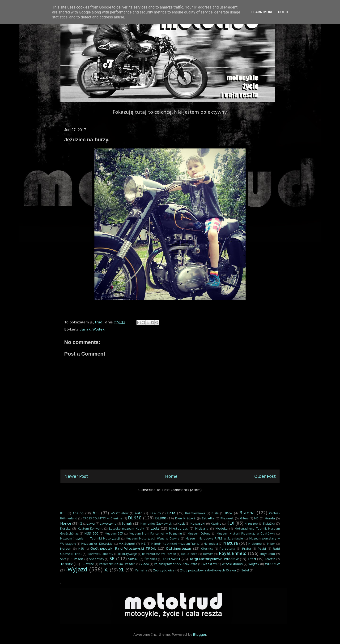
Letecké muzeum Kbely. (127, 529)
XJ (106, 570)
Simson (77, 559)
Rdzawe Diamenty (100, 554)
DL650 (135, 518)
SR (112, 559)
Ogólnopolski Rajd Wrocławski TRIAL (123, 548)
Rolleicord (189, 554)
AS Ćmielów (120, 513)
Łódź (155, 528)
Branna (247, 513)
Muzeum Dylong (199, 533)
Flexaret (227, 518)
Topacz (66, 564)
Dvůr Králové (185, 518)
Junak (86, 329)
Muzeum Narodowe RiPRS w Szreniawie (214, 538)
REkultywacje (128, 554)
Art (96, 513)
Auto (139, 513)
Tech (252, 559)
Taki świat (171, 559)
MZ (143, 544)
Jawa (91, 523)
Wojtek (99, 329)
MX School (127, 544)
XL (122, 570)
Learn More (262, 12)
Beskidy (155, 513)
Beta (171, 513)
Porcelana (227, 548)
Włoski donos (232, 564)
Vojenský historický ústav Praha (176, 564)
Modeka (222, 528)
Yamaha (141, 570)
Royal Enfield (233, 553)
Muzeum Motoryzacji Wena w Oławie (153, 538)
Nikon (271, 544)
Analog (78, 513)
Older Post (265, 476)
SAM (63, 559)
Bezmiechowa (195, 513)
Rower (208, 554)
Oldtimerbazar (179, 548)
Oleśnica (207, 549)
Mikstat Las (178, 528)
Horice (66, 523)
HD (256, 518)
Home (171, 476)
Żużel (245, 570)
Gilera (244, 518)
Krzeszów (251, 524)
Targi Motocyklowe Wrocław (214, 559)
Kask (181, 523)
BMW (229, 513)
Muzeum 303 (114, 533)
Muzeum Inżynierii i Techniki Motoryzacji (90, 538)
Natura (231, 543)
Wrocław (272, 564)
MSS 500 (91, 533)
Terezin (270, 559)
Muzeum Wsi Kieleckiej (97, 544)
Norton (66, 548)
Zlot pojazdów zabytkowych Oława (208, 570)
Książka (269, 523)
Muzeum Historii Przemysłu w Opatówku (246, 533)
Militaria (202, 528)
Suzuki (133, 559)
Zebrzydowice (164, 570)
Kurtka (65, 528)
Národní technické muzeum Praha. (175, 544)
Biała (215, 513)
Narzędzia (211, 544)
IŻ (81, 524)
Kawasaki (198, 523)
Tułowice (87, 564)
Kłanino (216, 524)
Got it (283, 12)
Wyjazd (77, 569)
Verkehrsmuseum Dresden (117, 564)
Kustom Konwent (90, 529)
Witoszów (210, 564)
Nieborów (255, 544)
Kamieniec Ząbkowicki (156, 524)
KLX (230, 523)
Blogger (200, 634)
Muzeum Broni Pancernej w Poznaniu (155, 533)
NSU (81, 549)
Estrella (208, 518)
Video (145, 564)
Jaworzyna (108, 523)
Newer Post (76, 476)
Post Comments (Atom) (182, 490)
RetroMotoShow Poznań (159, 554)
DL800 (161, 518)
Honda (270, 518)
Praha (247, 548)
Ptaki (262, 548)
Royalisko (268, 554)
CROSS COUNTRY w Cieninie (103, 518)
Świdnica (151, 559)
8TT (63, 513)
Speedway (97, 559)
